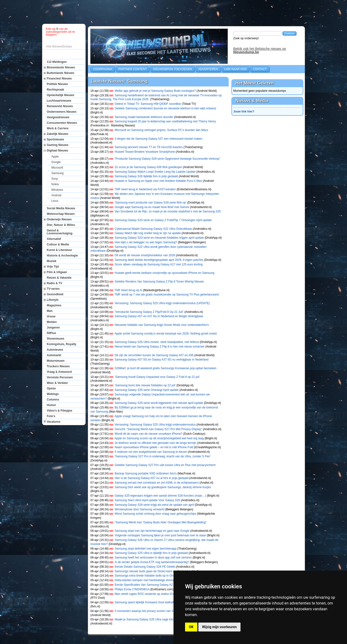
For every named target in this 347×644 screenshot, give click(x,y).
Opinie (51, 388)
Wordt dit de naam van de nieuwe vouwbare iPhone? (149, 434)
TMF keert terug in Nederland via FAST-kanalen (145, 189)
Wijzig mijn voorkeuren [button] (220, 627)
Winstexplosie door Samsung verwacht (140, 509)
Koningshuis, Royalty (62, 344)
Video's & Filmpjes (60, 411)
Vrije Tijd (53, 267)
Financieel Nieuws (59, 79)
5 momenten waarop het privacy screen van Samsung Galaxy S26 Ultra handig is (167, 611)
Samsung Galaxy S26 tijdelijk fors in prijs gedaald (146, 176)
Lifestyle (53, 300)
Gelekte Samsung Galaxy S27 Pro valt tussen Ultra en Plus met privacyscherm (165, 465)
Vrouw (51, 316)
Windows (57, 190)
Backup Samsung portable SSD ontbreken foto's (146, 473)
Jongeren (53, 328)
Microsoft (57, 168)
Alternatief (54, 239)
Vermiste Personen (60, 377)
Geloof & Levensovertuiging (60, 232)
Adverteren (208, 69)
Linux (55, 201)
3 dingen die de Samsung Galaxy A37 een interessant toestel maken (159, 139)
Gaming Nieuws (58, 145)
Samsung (57, 173)
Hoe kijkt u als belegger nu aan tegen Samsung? (146, 242)
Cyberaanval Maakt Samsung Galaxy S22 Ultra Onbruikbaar (153, 229)
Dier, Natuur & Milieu (61, 225)
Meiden (52, 322)
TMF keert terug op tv (129, 290)
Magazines (54, 305)
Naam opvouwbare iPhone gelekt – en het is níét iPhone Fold (154, 447)
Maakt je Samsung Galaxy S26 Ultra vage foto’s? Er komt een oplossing (161, 619)
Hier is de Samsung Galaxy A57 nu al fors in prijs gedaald (152, 478)
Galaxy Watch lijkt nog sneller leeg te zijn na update (148, 233)
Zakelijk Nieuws (57, 134)
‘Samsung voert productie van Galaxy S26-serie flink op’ (151, 203)
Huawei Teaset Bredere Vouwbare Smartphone (145, 152)
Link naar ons (236, 69)
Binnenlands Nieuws (61, 67)
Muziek (52, 261)
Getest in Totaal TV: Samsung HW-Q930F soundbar (148, 104)
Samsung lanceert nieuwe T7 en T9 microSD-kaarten (149, 147)
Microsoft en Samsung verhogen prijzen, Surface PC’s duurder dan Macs (161, 130)
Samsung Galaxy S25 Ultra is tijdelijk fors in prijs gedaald (151, 553)
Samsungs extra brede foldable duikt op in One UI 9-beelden (153, 576)
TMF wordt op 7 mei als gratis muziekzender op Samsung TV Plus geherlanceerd (167, 295)
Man (50, 311)
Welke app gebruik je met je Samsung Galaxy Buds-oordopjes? (155, 91)
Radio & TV (54, 283)
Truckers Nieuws (58, 366)
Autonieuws (55, 350)
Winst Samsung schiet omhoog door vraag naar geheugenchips (155, 514)
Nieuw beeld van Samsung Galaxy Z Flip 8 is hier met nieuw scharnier (160, 347)
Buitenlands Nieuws (60, 73)
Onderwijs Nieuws (59, 219)
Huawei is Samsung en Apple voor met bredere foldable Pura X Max (158, 181)
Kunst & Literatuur (59, 250)
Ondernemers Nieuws (62, 112)
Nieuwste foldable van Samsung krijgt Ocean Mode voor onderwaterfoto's (162, 325)
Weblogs (53, 394)
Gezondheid (55, 294)
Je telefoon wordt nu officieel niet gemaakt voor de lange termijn (156, 443)
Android (56, 195)
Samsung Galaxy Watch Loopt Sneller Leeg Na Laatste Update (155, 172)
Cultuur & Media (58, 244)
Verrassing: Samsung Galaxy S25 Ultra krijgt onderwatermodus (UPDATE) (162, 303)
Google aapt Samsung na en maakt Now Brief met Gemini (152, 207)
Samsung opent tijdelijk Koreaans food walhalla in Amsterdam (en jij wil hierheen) (167, 602)
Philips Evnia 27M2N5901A (132, 589)
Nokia (55, 184)
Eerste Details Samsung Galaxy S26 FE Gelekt (145, 567)
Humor (51, 405)
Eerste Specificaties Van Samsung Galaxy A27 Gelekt (149, 585)
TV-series (53, 289)
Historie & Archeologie (62, 256)
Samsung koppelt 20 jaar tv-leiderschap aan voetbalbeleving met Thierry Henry (165, 121)
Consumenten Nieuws (62, 123)
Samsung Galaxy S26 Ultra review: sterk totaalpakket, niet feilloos (157, 342)
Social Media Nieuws (61, 208)
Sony (55, 179)
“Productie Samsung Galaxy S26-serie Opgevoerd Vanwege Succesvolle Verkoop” (167, 159)
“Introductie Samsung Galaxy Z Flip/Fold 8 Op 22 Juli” (149, 312)
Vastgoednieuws (58, 117)
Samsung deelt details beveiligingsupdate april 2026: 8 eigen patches (159, 260)
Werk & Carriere (58, 128)
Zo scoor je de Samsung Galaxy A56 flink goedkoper (148, 167)
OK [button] (191, 627)
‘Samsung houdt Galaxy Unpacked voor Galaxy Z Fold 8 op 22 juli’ (157, 377)
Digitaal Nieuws (57, 151)
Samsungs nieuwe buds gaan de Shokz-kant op (145, 571)
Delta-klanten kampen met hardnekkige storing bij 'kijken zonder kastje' (160, 580)
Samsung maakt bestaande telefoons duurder (144, 117)
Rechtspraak (55, 90)
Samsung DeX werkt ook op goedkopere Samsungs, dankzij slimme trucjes (163, 487)
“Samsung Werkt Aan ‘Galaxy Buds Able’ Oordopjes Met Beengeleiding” (161, 522)
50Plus (51, 333)
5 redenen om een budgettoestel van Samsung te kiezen (151, 452)
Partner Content (133, 69)
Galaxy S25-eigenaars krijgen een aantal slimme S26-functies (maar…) (160, 496)
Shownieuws (56, 339)
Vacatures (54, 422)
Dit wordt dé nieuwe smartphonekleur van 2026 (145, 255)
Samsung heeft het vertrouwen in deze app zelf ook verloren (153, 558)
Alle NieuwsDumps (59, 46)
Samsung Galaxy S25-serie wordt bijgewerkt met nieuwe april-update (159, 403)
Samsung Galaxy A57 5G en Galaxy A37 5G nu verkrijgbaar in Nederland (162, 360)
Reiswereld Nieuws (60, 106)
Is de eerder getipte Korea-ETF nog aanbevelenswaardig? (152, 562)
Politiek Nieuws (57, 84)
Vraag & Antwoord (59, 372)
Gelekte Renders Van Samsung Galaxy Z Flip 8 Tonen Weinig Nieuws (159, 282)
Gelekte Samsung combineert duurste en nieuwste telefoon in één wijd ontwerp (165, 108)
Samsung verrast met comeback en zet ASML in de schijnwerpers (157, 483)
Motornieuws (56, 361)
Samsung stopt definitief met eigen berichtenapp (146, 549)
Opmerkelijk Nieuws (60, 95)
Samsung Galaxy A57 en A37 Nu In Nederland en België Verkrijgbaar (159, 316)
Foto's (51, 416)
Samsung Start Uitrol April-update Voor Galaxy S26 (147, 500)
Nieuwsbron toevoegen (173, 69)
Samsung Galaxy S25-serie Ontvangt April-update (147, 390)
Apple (55, 157)
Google (56, 162)
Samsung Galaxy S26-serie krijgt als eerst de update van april (154, 505)
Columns (53, 400)
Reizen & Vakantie (59, 278)
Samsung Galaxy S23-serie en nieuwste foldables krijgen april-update (159, 238)
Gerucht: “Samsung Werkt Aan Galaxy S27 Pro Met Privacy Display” (158, 429)
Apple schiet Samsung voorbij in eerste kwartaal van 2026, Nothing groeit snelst (166, 334)
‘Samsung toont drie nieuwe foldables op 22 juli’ (145, 385)
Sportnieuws (55, 139)
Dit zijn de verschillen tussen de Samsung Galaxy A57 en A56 (154, 355)
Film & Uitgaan (57, 272)
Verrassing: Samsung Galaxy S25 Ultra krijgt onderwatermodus (155, 425)
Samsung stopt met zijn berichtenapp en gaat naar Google (152, 531)
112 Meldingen (57, 62)
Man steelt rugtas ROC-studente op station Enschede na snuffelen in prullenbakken (168, 594)
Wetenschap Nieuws (61, 214)
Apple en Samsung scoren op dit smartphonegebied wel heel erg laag (159, 438)
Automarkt (54, 355)
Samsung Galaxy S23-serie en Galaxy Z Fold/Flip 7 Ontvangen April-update (163, 220)
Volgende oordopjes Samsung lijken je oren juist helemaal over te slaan (160, 535)
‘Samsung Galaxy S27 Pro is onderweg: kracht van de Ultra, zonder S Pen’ (163, 456)
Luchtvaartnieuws (59, 101)
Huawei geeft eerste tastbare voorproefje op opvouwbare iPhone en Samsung (165, 273)
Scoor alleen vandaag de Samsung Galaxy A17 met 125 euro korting (159, 264)
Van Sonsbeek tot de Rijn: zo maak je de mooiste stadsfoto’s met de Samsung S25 (168, 211)
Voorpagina (103, 69)
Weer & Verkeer (57, 383)
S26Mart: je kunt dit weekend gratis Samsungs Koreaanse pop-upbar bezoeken (166, 368)
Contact (260, 69)
